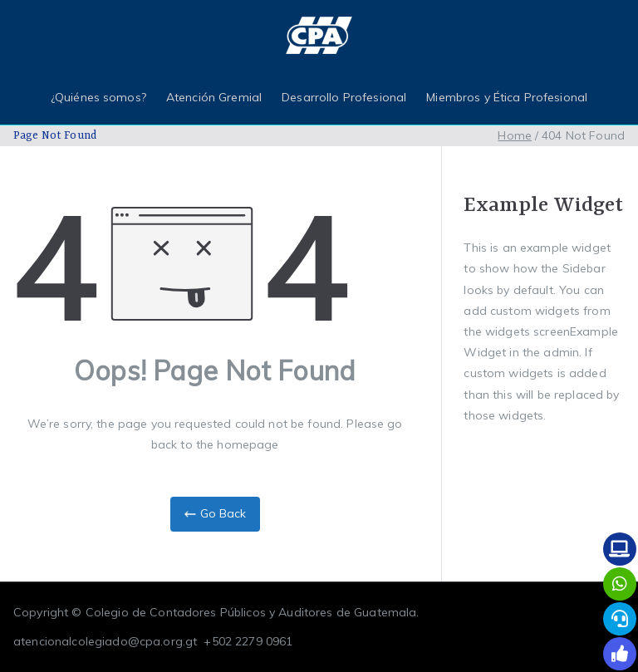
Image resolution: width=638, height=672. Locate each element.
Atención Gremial (214, 97)
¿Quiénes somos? (98, 97)
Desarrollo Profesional (344, 97)
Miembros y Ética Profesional (507, 97)
